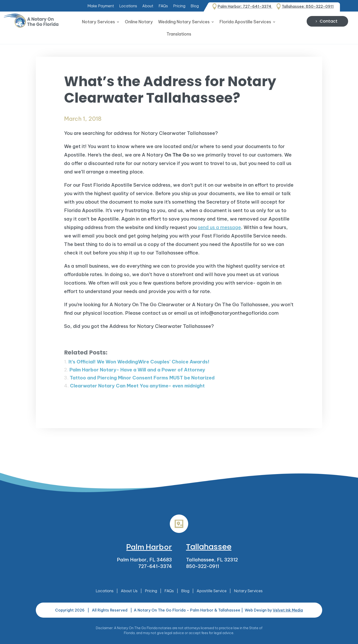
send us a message (219, 227)
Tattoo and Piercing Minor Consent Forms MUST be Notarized (142, 378)
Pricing (179, 6)
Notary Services (98, 22)
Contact (329, 21)
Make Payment (101, 6)
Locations (128, 6)
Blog (195, 6)
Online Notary (139, 22)
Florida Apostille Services (245, 22)
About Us (129, 591)
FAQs (163, 6)
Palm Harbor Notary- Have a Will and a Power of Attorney (137, 370)
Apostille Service (212, 591)
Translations (179, 35)
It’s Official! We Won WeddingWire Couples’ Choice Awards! (139, 362)
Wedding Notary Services (184, 22)
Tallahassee (209, 547)
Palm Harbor (149, 547)
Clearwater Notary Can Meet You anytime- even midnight (137, 386)
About (148, 6)
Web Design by (274, 610)
